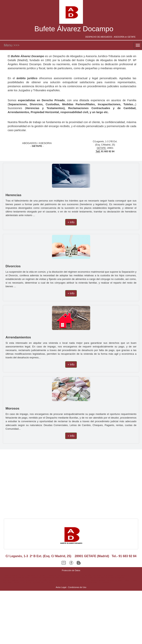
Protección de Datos (71, 570)
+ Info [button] (71, 222)
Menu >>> (12, 45)
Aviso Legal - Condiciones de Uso (71, 587)
